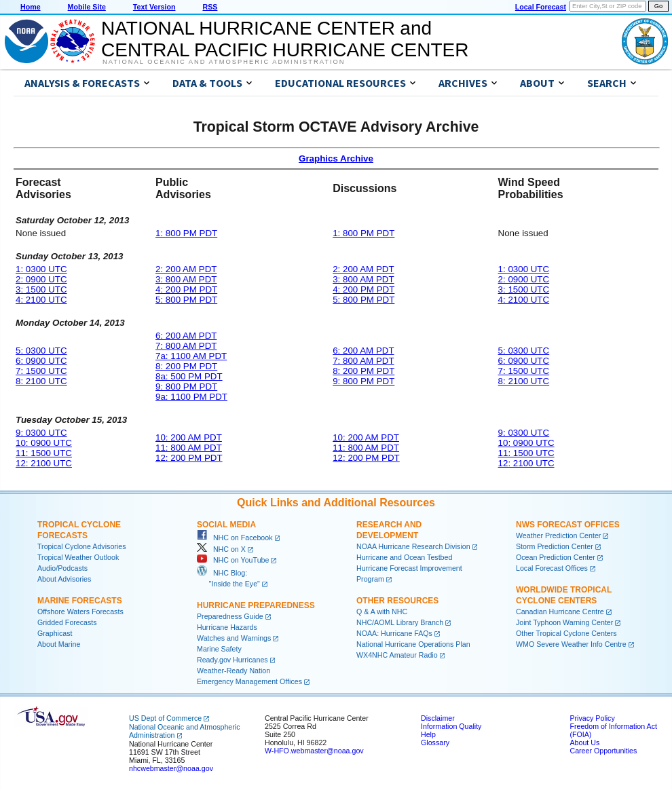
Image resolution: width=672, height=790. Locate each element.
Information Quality (451, 726)
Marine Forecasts (80, 601)
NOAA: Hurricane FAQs (394, 633)
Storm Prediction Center (555, 546)
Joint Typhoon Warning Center (564, 622)
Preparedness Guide (230, 616)
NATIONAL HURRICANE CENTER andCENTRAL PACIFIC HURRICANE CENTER (285, 39)
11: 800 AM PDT (189, 448)
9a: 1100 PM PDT (191, 397)
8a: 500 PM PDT (189, 376)
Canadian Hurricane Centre (560, 612)
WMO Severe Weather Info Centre (571, 644)
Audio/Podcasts (62, 568)
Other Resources (397, 601)
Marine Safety (219, 649)
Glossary (435, 742)
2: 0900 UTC (41, 279)
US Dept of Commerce (165, 718)
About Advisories (64, 579)
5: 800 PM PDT (186, 300)
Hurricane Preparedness (256, 605)
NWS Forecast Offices (568, 525)
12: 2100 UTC (44, 463)
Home (31, 7)
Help (428, 734)
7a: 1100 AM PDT (191, 356)
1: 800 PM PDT (186, 233)
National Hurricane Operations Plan (413, 644)
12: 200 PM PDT (189, 458)
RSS (210, 7)
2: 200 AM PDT (186, 269)
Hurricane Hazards (227, 627)
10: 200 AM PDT (189, 437)
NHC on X (221, 549)
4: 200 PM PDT (186, 289)
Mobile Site (87, 7)
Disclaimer (438, 718)
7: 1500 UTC (41, 371)
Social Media (226, 525)
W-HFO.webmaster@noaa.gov (314, 751)
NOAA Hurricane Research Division (413, 546)
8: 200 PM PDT (186, 366)
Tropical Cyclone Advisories (82, 546)
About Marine (59, 644)
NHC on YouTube (233, 560)
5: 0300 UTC (41, 351)
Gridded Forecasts (67, 622)
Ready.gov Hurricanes (232, 660)
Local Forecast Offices (552, 568)
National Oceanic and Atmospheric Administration (224, 62)
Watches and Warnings (234, 638)
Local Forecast (541, 7)
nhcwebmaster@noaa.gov (171, 768)
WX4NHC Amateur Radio (397, 655)
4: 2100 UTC (41, 300)
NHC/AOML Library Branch (400, 622)
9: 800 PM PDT (186, 387)
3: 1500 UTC (41, 289)
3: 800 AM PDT (186, 279)
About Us (584, 742)
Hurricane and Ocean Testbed (404, 557)
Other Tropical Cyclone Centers (566, 633)
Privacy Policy (592, 718)
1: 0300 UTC (41, 269)
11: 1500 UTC (44, 453)
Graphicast (55, 633)
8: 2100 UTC (41, 381)
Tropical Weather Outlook (78, 557)
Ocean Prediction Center (556, 557)
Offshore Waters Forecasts (80, 612)
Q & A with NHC (382, 612)
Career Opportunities (603, 751)
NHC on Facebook (235, 538)
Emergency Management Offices (249, 681)
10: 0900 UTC (44, 443)
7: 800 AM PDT (186, 346)
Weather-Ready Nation (234, 671)
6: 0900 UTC (41, 361)
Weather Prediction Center (558, 535)
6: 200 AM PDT (186, 336)
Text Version (154, 7)
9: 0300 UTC (41, 433)
